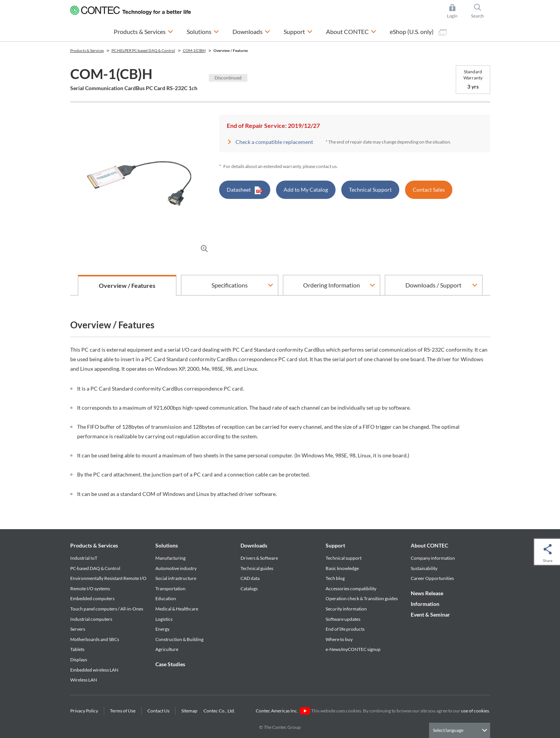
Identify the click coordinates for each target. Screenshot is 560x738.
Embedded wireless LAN (94, 670)
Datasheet (245, 190)
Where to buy (339, 639)
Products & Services (94, 545)
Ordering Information (332, 285)
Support (335, 545)
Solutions (167, 545)
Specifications (230, 285)
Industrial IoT (84, 558)
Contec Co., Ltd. (220, 711)
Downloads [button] (251, 31)
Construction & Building (179, 639)
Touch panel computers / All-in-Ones (107, 609)
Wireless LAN (84, 680)
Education (166, 598)
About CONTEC (429, 545)
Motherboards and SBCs (95, 639)
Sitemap (189, 711)
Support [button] (298, 31)
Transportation (170, 589)
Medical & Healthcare (177, 609)
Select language (448, 730)
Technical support (344, 558)
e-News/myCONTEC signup (353, 649)
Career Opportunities (432, 578)
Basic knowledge (342, 568)
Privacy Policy (84, 711)
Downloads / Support (433, 285)
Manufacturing (170, 558)
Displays (79, 660)
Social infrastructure (176, 578)
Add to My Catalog (306, 190)
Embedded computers (92, 598)
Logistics (164, 619)
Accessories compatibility (351, 589)
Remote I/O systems (90, 589)
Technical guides (257, 568)
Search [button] (481, 11)
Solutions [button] (203, 31)
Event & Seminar (430, 614)
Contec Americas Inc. (283, 711)
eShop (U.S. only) (418, 32)
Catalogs (249, 589)
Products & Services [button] (144, 31)
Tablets (77, 649)
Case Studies (170, 664)
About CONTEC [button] (351, 31)
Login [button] (456, 11)
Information (425, 604)
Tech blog (335, 578)
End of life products (345, 629)
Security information (346, 609)
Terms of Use (123, 711)
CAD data (250, 578)
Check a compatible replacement (274, 142)
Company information (433, 558)
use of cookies (475, 711)
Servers (78, 629)
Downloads (254, 545)
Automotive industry (176, 568)
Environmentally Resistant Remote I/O (108, 578)
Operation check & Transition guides (362, 598)
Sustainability (424, 568)
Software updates (343, 619)
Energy (162, 629)
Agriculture (167, 649)
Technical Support (370, 190)
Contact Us (158, 711)
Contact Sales (429, 190)
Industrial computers (91, 619)
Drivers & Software (259, 558)
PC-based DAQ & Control (95, 568)
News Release (427, 593)
